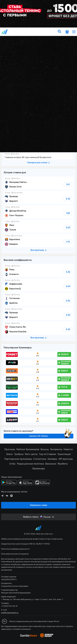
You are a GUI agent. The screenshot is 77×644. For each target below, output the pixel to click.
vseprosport (5, 32)
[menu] (74, 32)
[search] (59, 32)
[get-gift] (67, 32)
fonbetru (38, 322)
